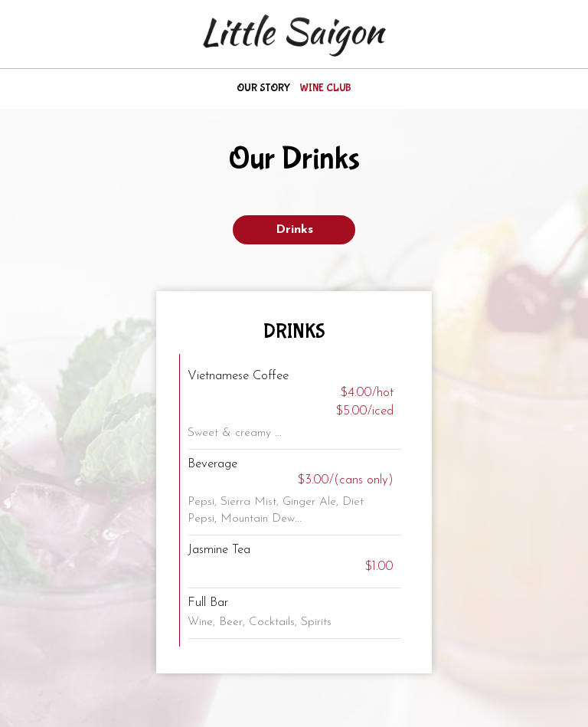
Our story (263, 88)
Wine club (325, 88)
